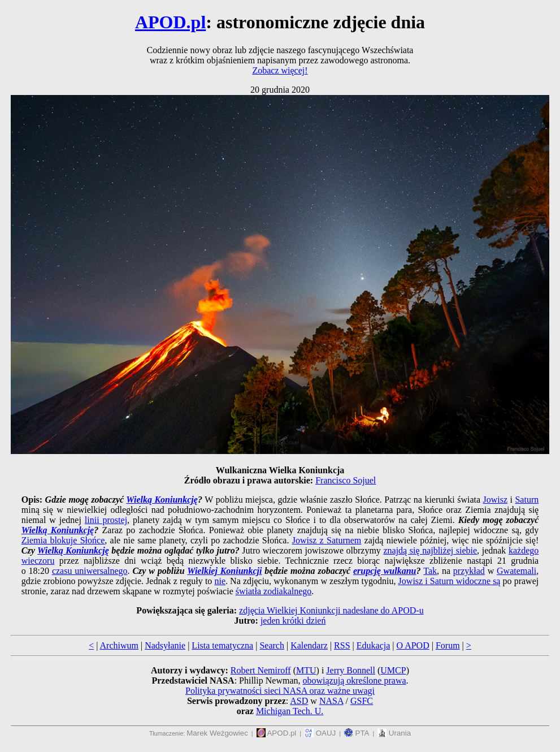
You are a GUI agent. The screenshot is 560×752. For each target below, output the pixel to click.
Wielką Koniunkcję (162, 500)
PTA (357, 733)
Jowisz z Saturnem (327, 540)
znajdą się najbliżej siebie (430, 550)
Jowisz (496, 500)
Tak (430, 571)
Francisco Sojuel (346, 480)
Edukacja (374, 645)
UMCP (393, 670)
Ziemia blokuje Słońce (63, 540)
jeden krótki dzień (293, 621)
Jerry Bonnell (351, 670)
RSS (342, 645)
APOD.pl (170, 22)
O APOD (413, 645)
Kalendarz (309, 645)
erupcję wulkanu (385, 571)
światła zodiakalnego (274, 591)
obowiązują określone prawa (355, 680)
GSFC (362, 701)
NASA (331, 701)
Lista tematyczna (222, 645)
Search (272, 645)
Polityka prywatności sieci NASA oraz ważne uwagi (280, 691)
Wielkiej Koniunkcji (224, 571)
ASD (299, 701)
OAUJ (320, 733)
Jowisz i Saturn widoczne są (450, 581)
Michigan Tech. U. (290, 711)
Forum (448, 645)
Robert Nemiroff (261, 670)
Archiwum (119, 645)
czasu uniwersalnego (90, 571)
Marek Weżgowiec (217, 733)
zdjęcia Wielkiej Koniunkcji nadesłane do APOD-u (331, 610)
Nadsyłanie (165, 645)
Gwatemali (516, 571)
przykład (469, 571)
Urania (394, 733)
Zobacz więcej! (280, 70)
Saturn (527, 500)
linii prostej (106, 520)
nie (220, 581)
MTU (306, 670)
